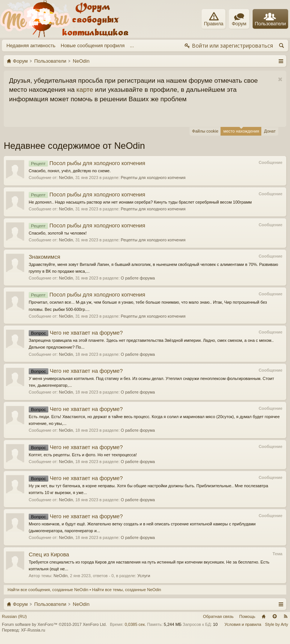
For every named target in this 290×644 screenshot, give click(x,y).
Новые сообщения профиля (93, 46)
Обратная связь (218, 616)
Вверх (275, 616)
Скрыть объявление (280, 80)
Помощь (248, 616)
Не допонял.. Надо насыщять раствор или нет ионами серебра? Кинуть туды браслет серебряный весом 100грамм (140, 202)
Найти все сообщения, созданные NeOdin (48, 590)
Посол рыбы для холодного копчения (87, 163)
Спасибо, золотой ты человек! (58, 233)
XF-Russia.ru (33, 630)
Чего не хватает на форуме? (76, 333)
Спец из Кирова (49, 554)
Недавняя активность (31, 46)
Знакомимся (44, 257)
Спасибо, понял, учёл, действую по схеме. (70, 171)
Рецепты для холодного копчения (153, 178)
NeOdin (66, 178)
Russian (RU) (14, 616)
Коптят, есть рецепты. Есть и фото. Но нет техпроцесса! (83, 455)
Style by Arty (277, 624)
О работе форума (138, 278)
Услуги (144, 576)
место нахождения (241, 130)
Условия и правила (243, 624)
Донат (270, 131)
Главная (264, 616)
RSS (285, 616)
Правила (214, 19)
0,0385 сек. (135, 624)
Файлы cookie (205, 131)
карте (85, 90)
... (132, 46)
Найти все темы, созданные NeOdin (127, 590)
